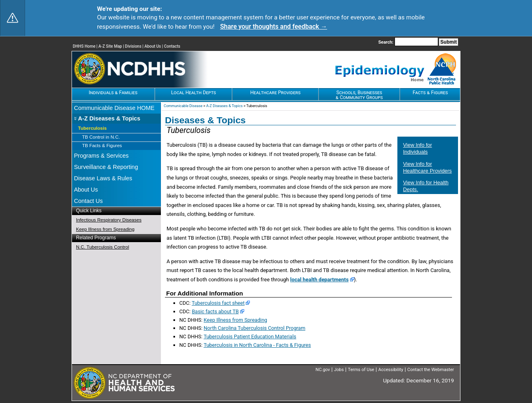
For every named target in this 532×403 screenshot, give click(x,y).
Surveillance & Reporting (106, 167)
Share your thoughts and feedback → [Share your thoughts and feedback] (273, 26)
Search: (386, 42)
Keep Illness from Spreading (105, 229)
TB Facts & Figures (102, 146)
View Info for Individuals (418, 148)
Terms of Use (361, 370)
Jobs (339, 370)
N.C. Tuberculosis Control (102, 247)
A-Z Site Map (110, 46)
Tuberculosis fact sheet (218, 303)
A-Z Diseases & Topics (109, 118)
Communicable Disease (183, 106)
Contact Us (88, 201)
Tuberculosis (92, 128)
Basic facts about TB (215, 311)
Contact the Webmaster (431, 370)
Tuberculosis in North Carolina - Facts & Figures (257, 345)
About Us (153, 46)
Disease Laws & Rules (103, 178)
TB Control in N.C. (101, 137)
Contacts (172, 46)
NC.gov (323, 370)
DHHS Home (84, 46)
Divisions (133, 46)
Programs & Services (101, 156)
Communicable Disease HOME (114, 108)
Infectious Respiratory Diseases (109, 220)
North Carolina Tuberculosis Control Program (254, 328)
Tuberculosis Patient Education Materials (250, 337)
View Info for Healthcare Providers (427, 167)
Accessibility (391, 370)
